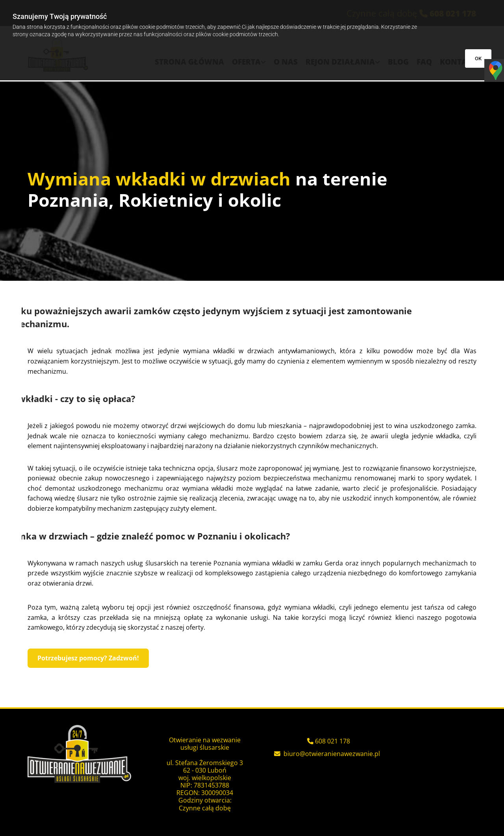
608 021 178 (333, 741)
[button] (88, 658)
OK (478, 58)
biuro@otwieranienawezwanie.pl (332, 754)
